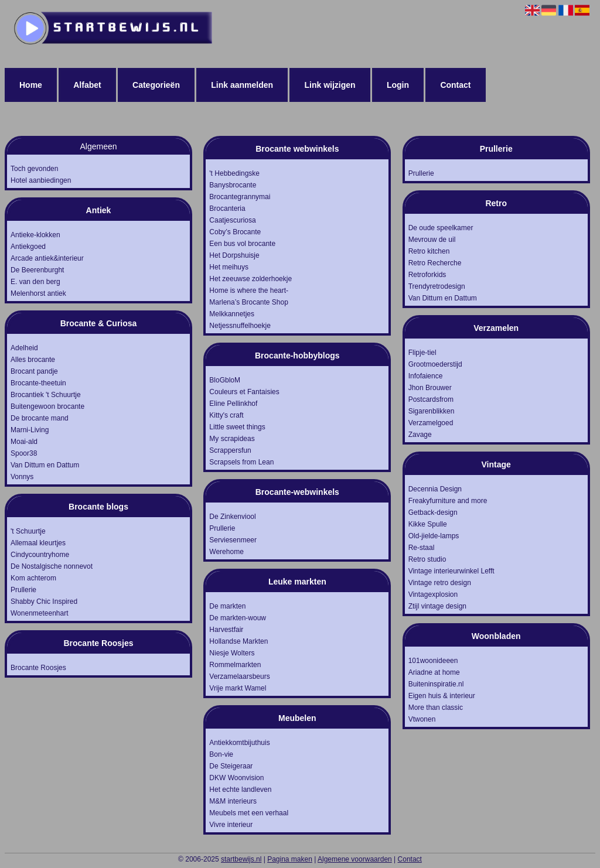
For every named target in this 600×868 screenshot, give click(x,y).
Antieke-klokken (35, 235)
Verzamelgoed (431, 423)
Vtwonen (422, 719)
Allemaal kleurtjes (38, 543)
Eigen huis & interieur (442, 696)
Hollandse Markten (238, 641)
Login (398, 85)
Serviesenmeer (233, 540)
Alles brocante (33, 360)
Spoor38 (24, 453)
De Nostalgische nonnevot (52, 566)
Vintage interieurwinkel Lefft (451, 571)
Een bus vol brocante (242, 244)
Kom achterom (33, 578)
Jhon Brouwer (430, 388)
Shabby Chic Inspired (44, 602)
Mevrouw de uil (432, 240)
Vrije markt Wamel (238, 688)
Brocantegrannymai (240, 197)
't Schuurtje (28, 531)
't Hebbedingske (234, 173)
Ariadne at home (434, 672)
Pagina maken (290, 859)
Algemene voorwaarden (355, 859)
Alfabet (87, 85)
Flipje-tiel (422, 353)
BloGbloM (225, 380)
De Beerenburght (37, 270)
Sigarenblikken (432, 411)
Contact (455, 85)
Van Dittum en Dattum (45, 465)
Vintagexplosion (433, 594)
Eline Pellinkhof (233, 404)
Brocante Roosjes (38, 668)
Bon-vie (221, 754)
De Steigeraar (231, 766)
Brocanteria (227, 209)
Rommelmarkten (235, 665)
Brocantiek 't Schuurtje (46, 395)
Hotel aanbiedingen (41, 180)
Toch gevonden (34, 169)
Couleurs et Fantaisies (244, 392)
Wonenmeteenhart (40, 613)
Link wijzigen (330, 85)
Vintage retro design (440, 583)
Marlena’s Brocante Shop (249, 302)
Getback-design (433, 512)
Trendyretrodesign (437, 286)
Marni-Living (30, 430)
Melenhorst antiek (38, 293)
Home (31, 85)
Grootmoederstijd (435, 364)
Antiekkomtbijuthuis (239, 743)
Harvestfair (226, 630)
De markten (227, 606)
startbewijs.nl (241, 859)
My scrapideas (232, 439)
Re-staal (422, 548)
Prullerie (23, 590)
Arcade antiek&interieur (47, 258)
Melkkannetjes (232, 314)
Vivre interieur (231, 825)
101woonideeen (433, 661)
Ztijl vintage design (437, 606)
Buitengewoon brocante (47, 406)
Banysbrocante (233, 185)
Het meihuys (229, 267)
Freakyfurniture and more (448, 501)
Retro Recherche (435, 263)
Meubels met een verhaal (249, 813)
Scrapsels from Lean (241, 462)
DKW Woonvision (236, 778)
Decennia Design (435, 489)
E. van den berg (35, 282)
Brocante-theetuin (38, 383)
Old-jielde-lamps (434, 536)
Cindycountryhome (40, 555)
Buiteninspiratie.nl (436, 684)
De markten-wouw (238, 618)
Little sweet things (237, 427)
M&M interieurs (233, 801)
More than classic (436, 708)
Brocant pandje (34, 371)
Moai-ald (24, 442)
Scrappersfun (230, 450)
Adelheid (24, 348)
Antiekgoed (28, 247)
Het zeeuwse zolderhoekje (250, 279)
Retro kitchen (429, 251)
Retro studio (427, 559)
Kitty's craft (226, 415)
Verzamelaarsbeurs (239, 676)
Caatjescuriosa (232, 220)
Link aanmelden (242, 85)
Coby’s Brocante (235, 232)
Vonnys (22, 477)
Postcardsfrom (431, 399)
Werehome (226, 552)
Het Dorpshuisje (234, 255)
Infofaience (426, 376)
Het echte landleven (240, 790)
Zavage (420, 435)
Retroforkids (427, 275)
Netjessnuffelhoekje (240, 326)
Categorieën (156, 85)
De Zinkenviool (232, 517)
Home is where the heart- (249, 291)
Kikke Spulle (428, 524)
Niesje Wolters (232, 653)
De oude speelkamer (441, 228)
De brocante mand (40, 418)
